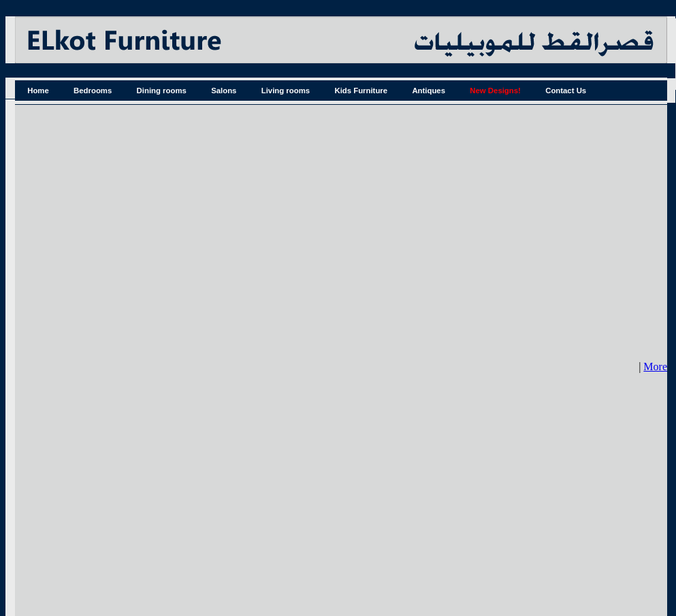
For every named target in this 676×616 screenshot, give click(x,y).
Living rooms (286, 91)
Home (38, 91)
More (655, 367)
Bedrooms (93, 91)
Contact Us (566, 91)
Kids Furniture (361, 91)
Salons (224, 91)
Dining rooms (162, 91)
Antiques (429, 91)
